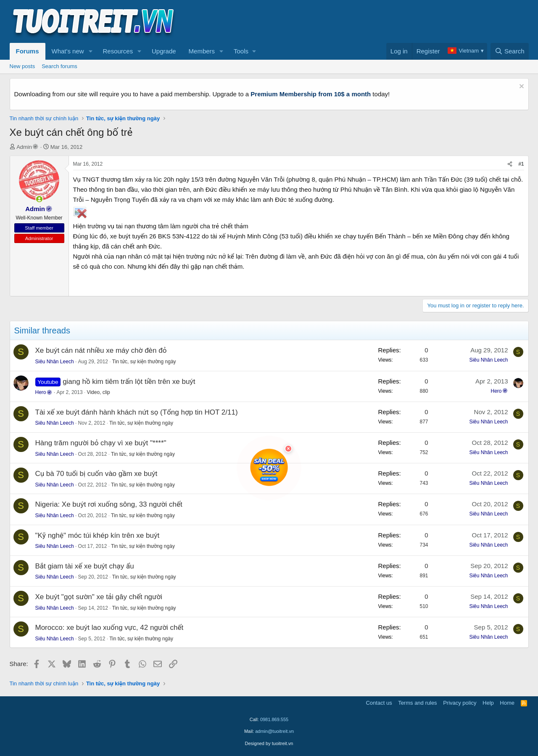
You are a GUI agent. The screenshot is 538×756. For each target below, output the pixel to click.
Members (202, 51)
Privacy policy (460, 703)
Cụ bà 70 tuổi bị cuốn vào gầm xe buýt (96, 474)
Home (507, 703)
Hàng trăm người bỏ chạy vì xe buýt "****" (101, 443)
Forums (28, 51)
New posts (22, 66)
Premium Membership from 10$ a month (311, 94)
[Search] (510, 51)
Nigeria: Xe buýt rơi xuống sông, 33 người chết (109, 504)
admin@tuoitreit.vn (274, 731)
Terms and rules (417, 703)
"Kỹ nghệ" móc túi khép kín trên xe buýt (98, 535)
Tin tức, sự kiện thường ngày (144, 362)
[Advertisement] (376, 21)
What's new (68, 51)
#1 (521, 164)
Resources (118, 51)
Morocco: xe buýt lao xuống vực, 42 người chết (109, 628)
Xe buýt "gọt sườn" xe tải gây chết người (99, 597)
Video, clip (99, 392)
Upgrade (164, 51)
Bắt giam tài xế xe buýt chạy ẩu (85, 566)
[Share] (510, 164)
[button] (90, 51)
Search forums (59, 66)
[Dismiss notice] (521, 87)
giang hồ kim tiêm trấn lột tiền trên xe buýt (129, 382)
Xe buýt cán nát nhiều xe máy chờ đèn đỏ (101, 350)
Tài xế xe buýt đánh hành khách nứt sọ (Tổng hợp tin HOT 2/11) (137, 412)
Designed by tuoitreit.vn (269, 743)
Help (488, 703)
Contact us (379, 703)
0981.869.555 (274, 719)
